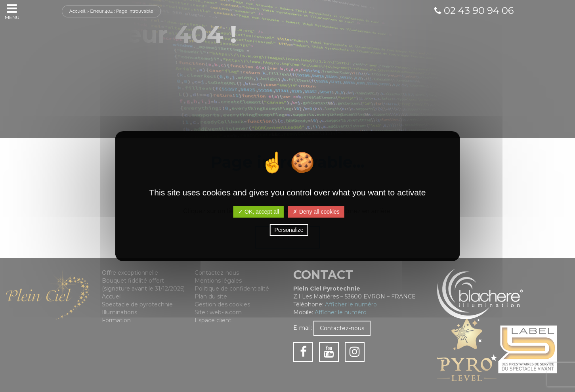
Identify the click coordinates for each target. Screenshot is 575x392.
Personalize (289, 230)
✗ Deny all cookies (316, 212)
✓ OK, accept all (259, 212)
